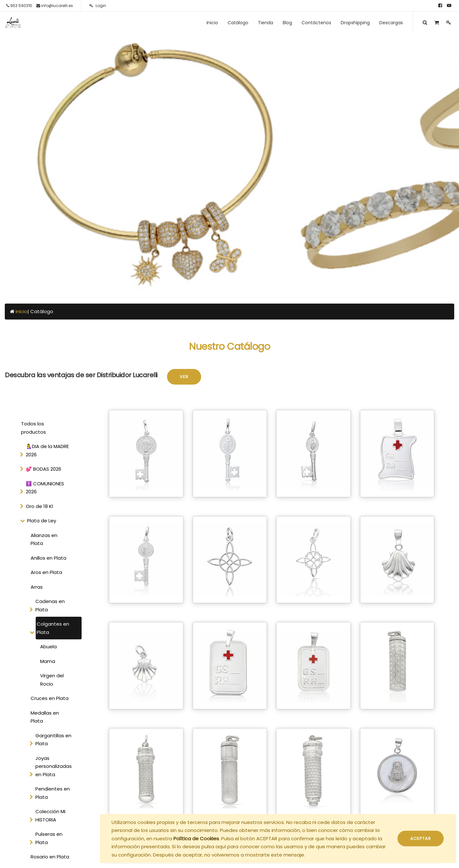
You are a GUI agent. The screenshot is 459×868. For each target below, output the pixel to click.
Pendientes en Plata (53, 793)
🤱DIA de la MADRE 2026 (47, 450)
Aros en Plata (46, 572)
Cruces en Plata (50, 698)
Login (98, 6)
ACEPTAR (421, 839)
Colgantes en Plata (53, 628)
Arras (37, 587)
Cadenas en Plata (50, 605)
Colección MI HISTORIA (50, 816)
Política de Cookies (196, 839)
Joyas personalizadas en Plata (54, 766)
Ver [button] (184, 377)
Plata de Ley (42, 521)
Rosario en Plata (50, 857)
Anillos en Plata (48, 558)
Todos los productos (33, 428)
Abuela (48, 647)
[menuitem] (212, 23)
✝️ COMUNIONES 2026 (45, 488)
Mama (48, 661)
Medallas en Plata (45, 717)
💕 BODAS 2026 (44, 469)
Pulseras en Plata (49, 838)
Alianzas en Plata (44, 539)
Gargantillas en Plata (53, 740)
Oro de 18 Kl (39, 506)
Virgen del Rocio (52, 680)
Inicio (22, 311)
